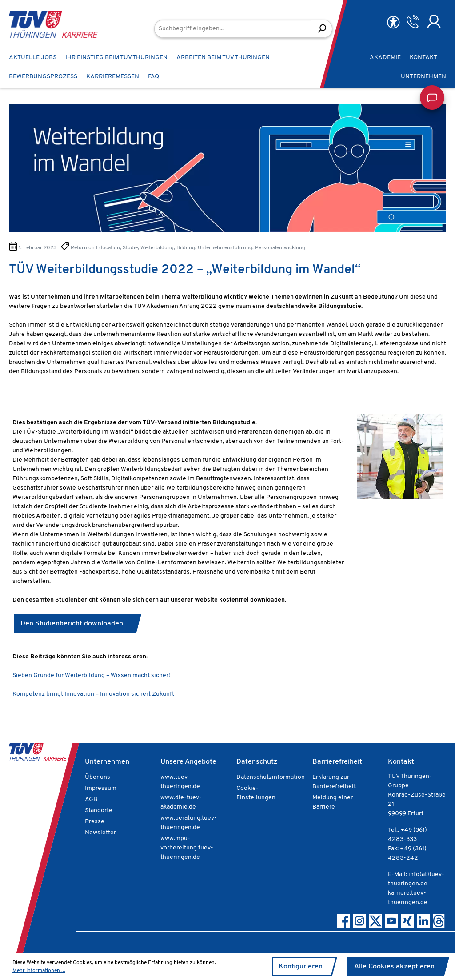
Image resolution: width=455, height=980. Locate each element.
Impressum (101, 788)
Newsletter (100, 833)
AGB (91, 799)
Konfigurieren (301, 967)
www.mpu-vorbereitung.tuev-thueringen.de (187, 848)
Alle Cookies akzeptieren (394, 967)
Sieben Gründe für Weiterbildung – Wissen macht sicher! (92, 675)
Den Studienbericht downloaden (74, 624)
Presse (95, 822)
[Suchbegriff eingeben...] (233, 29)
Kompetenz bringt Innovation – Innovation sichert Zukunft (93, 694)
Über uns (98, 777)
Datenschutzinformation (271, 777)
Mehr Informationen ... (39, 971)
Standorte (99, 811)
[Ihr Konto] (434, 22)
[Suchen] (322, 29)
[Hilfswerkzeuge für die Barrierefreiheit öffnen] (393, 22)
